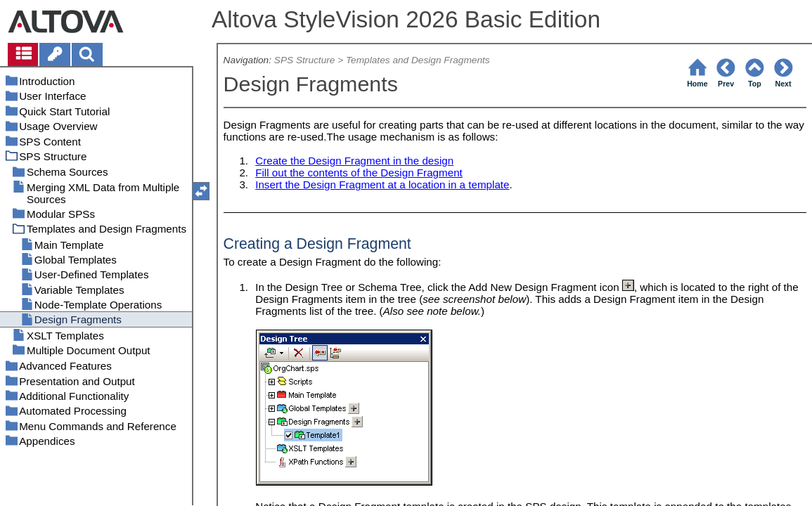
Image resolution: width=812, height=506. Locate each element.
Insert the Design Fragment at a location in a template (382, 184)
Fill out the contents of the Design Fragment (359, 173)
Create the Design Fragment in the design (354, 161)
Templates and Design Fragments (418, 60)
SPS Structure (305, 60)
